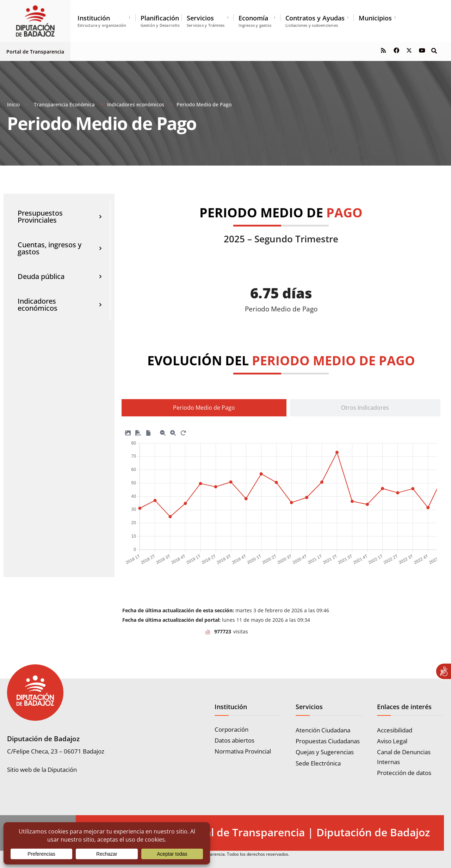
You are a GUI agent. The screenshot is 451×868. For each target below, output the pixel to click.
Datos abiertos (234, 740)
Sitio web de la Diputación (42, 770)
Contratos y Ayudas (315, 21)
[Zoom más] (173, 432)
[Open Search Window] (434, 50)
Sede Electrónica (318, 763)
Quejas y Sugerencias (325, 752)
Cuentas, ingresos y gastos (60, 248)
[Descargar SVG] (148, 432)
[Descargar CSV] (138, 432)
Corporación (231, 729)
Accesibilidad (395, 730)
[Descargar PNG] (128, 432)
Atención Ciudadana (323, 730)
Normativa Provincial (243, 751)
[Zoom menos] (163, 432)
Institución (102, 21)
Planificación (160, 21)
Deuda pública (60, 277)
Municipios (375, 18)
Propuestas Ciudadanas (328, 741)
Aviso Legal (392, 741)
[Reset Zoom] (183, 432)
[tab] (204, 408)
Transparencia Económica (64, 104)
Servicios (206, 21)
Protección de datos (404, 773)
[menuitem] (106, 20)
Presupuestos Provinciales (60, 216)
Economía (255, 21)
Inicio (13, 104)
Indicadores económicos (136, 104)
